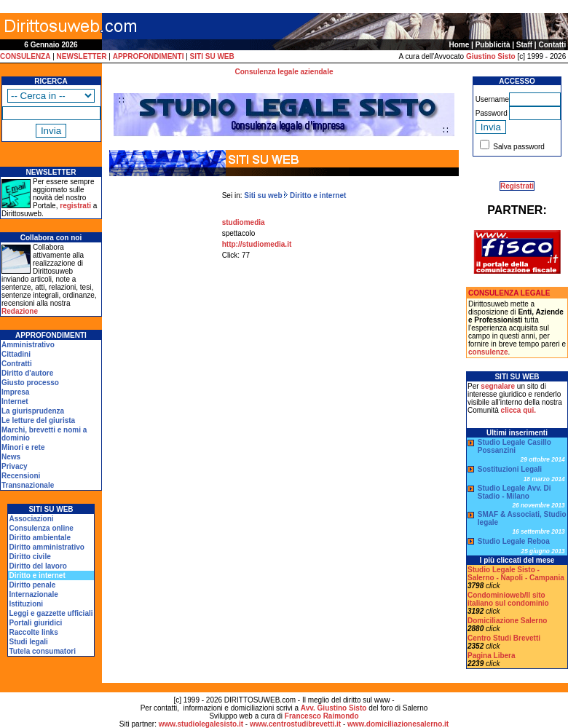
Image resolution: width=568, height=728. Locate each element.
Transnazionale (28, 485)
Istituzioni (26, 604)
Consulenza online (41, 528)
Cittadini (16, 354)
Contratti (17, 364)
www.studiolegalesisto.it (201, 724)
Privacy (15, 466)
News (11, 457)
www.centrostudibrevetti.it (295, 724)
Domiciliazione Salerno (507, 621)
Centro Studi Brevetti (504, 638)
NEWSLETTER (82, 56)
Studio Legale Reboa (514, 541)
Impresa (15, 392)
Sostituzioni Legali (510, 469)
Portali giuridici (35, 623)
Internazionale (33, 594)
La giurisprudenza (33, 411)
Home (459, 45)
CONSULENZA (25, 56)
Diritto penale (32, 585)
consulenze (488, 352)
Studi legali (28, 642)
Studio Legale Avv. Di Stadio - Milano (514, 492)
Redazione (20, 311)
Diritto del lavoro (38, 566)
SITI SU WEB (212, 56)
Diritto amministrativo (46, 547)
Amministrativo (28, 345)
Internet (15, 401)
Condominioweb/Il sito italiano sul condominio (508, 599)
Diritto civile (29, 557)
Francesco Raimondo (322, 716)
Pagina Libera (492, 656)
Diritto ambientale (39, 538)
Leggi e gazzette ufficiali (51, 613)
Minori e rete (23, 447)
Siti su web (263, 195)
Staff (524, 45)
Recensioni (21, 476)
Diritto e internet (317, 195)
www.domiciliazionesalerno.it (398, 724)
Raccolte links (33, 632)
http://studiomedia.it (257, 244)
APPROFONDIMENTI (149, 56)
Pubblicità (493, 45)
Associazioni (31, 519)
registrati (75, 206)
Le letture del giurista (38, 420)
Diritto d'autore (27, 373)
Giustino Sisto (491, 56)
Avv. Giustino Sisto (334, 708)
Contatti (552, 45)
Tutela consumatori (42, 651)
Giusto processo (30, 383)
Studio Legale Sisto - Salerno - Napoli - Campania (516, 574)
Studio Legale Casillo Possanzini (514, 446)
